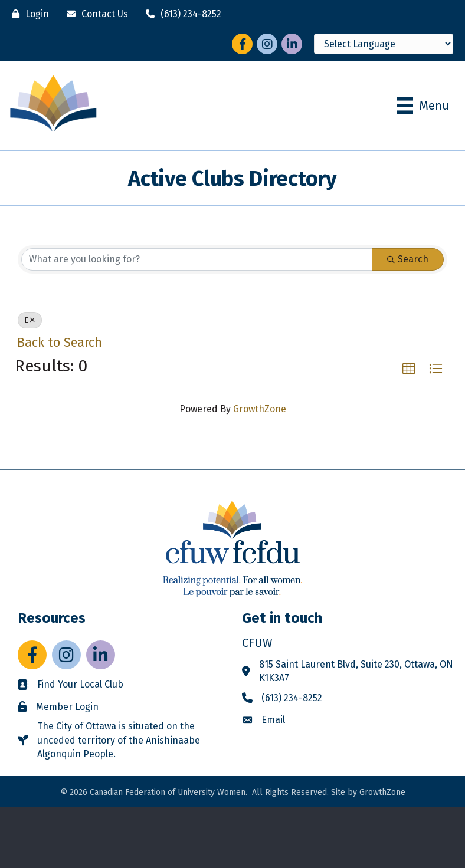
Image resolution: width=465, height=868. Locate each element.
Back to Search (60, 343)
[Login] (27, 14)
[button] (409, 369)
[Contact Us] (94, 14)
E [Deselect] (30, 320)
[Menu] (423, 106)
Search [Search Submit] (408, 259)
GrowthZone (260, 409)
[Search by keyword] (197, 259)
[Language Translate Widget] (384, 44)
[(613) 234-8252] (181, 14)
